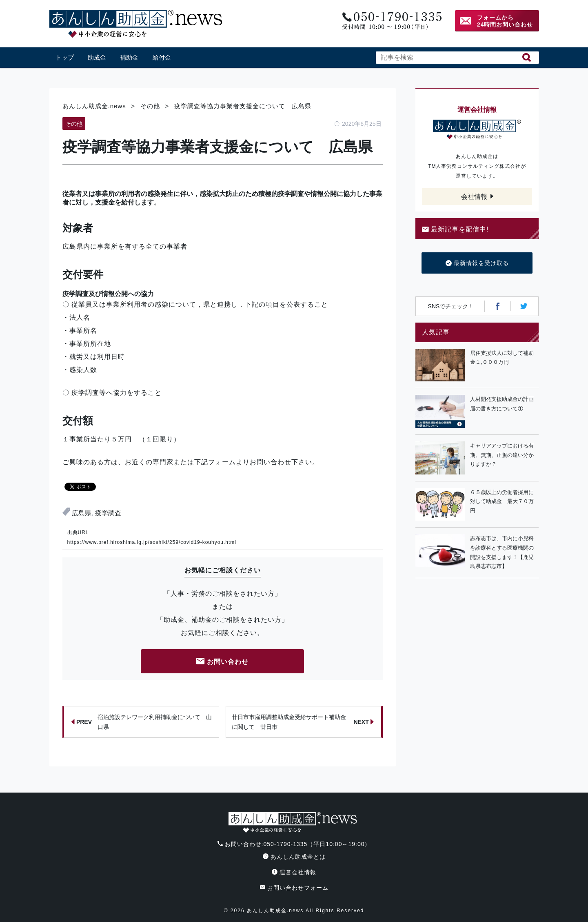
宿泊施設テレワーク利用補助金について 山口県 (142, 722)
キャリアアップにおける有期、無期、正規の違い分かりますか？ (502, 455)
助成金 (97, 57)
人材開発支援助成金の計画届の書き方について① (502, 404)
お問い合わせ (222, 662)
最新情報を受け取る (477, 263)
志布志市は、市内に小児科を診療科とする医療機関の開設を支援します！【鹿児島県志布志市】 (502, 552)
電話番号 (391, 21)
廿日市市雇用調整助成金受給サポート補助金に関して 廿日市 (303, 722)
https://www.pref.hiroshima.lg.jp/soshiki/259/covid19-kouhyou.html (152, 542)
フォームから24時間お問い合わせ (505, 21)
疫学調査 (108, 513)
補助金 (129, 57)
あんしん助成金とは (294, 857)
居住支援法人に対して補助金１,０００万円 (502, 358)
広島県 (82, 513)
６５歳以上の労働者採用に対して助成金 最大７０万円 (502, 502)
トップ (65, 57)
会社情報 (474, 197)
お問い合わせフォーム (294, 888)
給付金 (162, 57)
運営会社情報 (294, 872)
